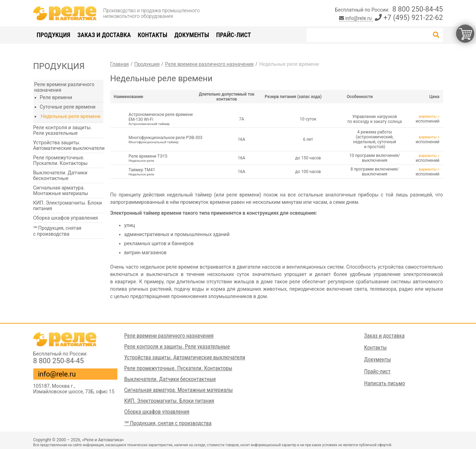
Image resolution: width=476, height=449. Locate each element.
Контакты (152, 35)
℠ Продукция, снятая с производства (57, 231)
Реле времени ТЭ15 (167, 158)
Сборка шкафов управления (66, 218)
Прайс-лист (233, 35)
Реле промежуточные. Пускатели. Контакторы (61, 160)
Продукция (54, 35)
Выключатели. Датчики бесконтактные (60, 175)
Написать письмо (385, 383)
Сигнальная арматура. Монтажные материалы (61, 191)
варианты (428, 116)
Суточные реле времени (68, 107)
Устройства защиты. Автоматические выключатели (69, 145)
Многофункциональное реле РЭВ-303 (167, 140)
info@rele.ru (356, 18)
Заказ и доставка (104, 35)
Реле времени (56, 97)
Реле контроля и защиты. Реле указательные (63, 130)
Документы (192, 35)
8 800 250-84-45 (418, 9)
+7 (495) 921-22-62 (409, 18)
